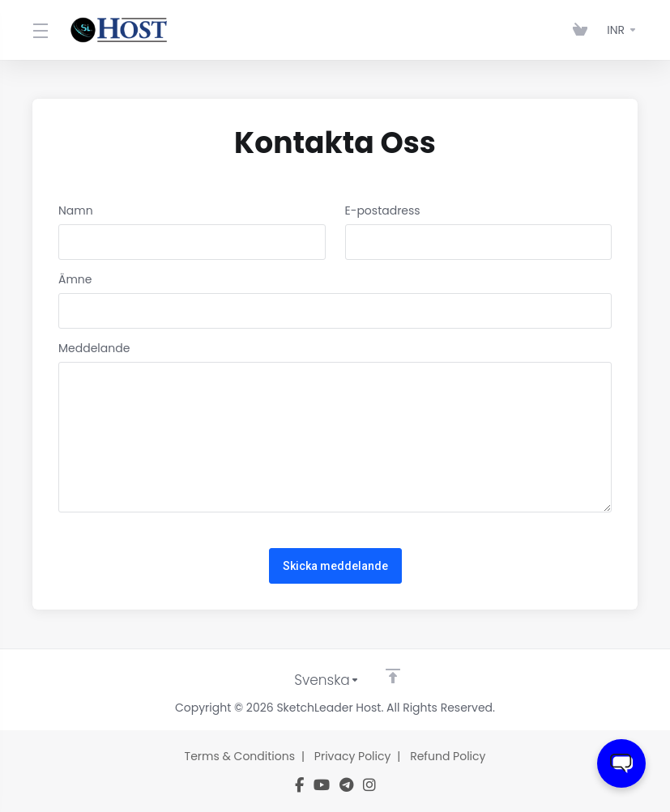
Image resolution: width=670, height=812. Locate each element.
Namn (76, 210)
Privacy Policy (353, 756)
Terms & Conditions (240, 756)
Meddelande (94, 348)
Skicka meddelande (335, 566)
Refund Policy (448, 756)
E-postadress (383, 210)
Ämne (75, 279)
